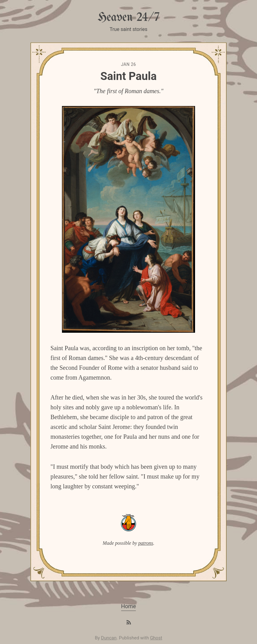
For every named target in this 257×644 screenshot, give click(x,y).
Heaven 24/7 (128, 18)
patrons (146, 543)
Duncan (109, 638)
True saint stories (128, 29)
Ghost (156, 638)
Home (128, 606)
